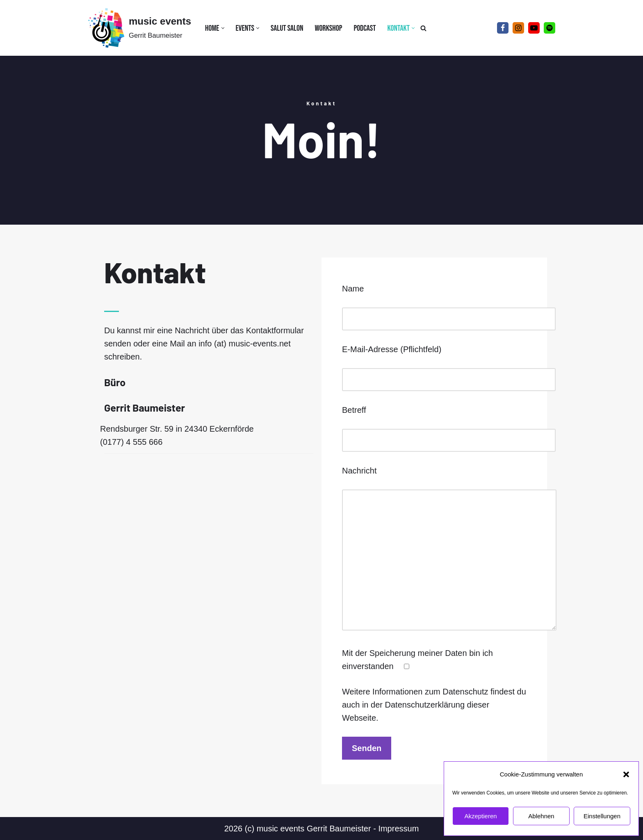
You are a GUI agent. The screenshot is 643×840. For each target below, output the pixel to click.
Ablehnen (541, 816)
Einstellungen (602, 816)
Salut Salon (287, 28)
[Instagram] (518, 28)
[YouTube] (534, 28)
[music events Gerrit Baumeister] (139, 28)
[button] (626, 774)
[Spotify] (550, 28)
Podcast (365, 28)
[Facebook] (503, 28)
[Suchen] (423, 28)
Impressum (398, 829)
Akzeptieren (480, 816)
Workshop (328, 28)
